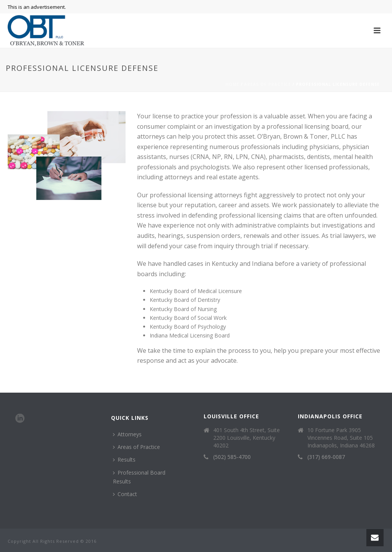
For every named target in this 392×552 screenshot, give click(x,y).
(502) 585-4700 (232, 457)
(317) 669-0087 (326, 457)
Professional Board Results (139, 477)
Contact (125, 494)
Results (124, 459)
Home (232, 84)
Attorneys (127, 434)
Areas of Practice (268, 84)
